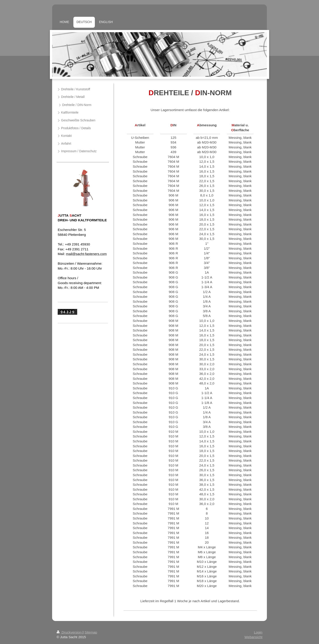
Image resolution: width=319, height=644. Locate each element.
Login (258, 632)
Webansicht (253, 637)
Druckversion (70, 632)
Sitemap (91, 632)
